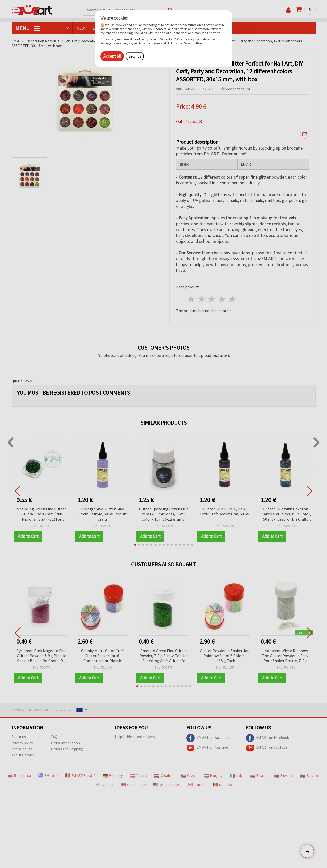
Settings (135, 56)
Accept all (112, 56)
